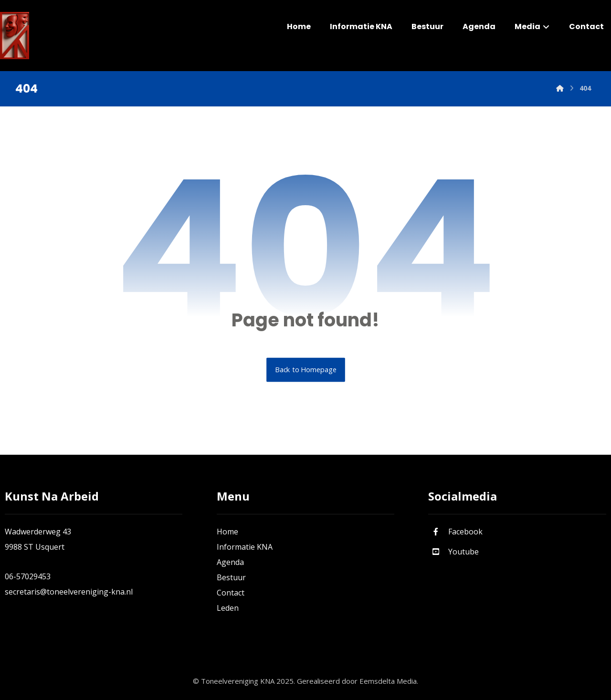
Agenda (230, 562)
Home (227, 532)
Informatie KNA (245, 547)
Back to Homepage (306, 370)
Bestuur (231, 577)
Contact (231, 593)
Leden (228, 608)
